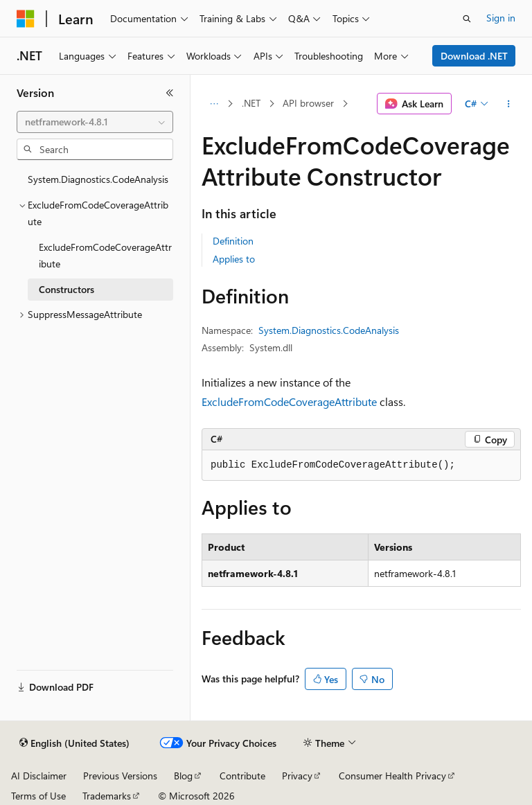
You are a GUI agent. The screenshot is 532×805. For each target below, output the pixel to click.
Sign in (501, 18)
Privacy (297, 776)
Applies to (234, 259)
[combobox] (95, 122)
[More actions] (509, 104)
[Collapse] (170, 93)
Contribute (242, 776)
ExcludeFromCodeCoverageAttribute (289, 401)
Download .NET (474, 56)
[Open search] (467, 19)
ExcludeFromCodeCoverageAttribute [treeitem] (105, 256)
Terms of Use (38, 796)
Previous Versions (120, 776)
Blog (183, 776)
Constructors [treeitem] (66, 289)
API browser (308, 103)
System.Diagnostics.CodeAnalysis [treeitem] (98, 179)
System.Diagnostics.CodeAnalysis (329, 330)
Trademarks (107, 796)
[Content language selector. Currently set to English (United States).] (74, 743)
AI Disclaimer (39, 776)
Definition (233, 241)
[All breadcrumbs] (214, 104)
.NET (251, 103)
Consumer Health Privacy (392, 776)
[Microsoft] (26, 19)
